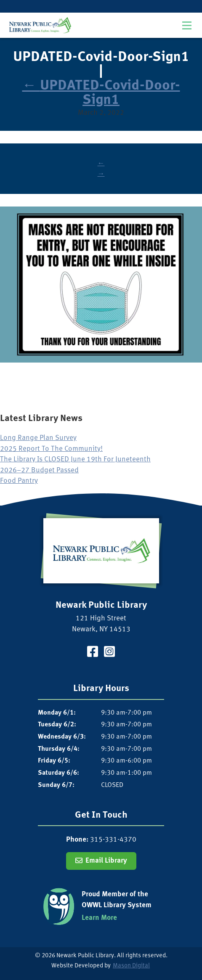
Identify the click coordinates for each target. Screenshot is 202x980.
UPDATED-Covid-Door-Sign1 (101, 93)
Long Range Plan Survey (38, 438)
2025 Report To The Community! (51, 449)
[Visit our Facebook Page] (93, 653)
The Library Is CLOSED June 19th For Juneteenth (75, 460)
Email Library (106, 861)
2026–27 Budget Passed (39, 470)
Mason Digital (131, 966)
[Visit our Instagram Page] (109, 653)
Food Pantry (19, 481)
